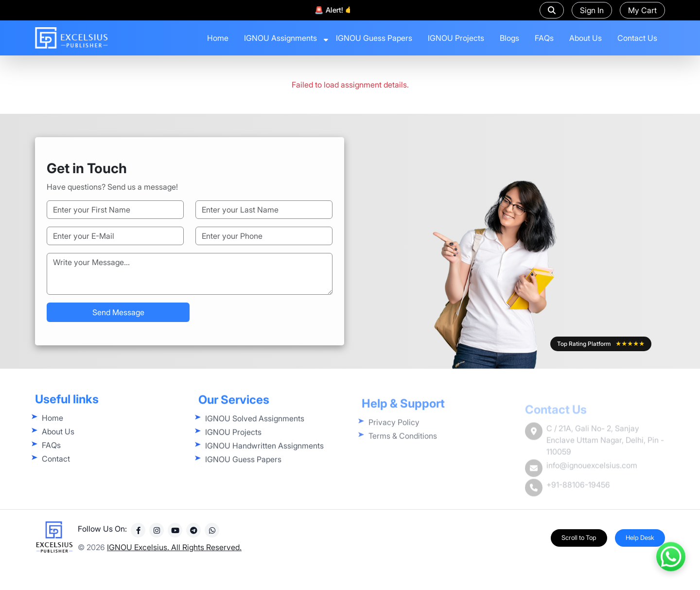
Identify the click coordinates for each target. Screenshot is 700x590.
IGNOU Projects (456, 38)
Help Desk (640, 546)
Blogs (509, 38)
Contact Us (637, 38)
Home (218, 38)
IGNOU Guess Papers (374, 38)
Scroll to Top (579, 546)
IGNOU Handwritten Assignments (264, 463)
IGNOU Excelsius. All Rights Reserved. (174, 556)
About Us (586, 38)
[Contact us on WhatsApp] (671, 556)
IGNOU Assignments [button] (280, 38)
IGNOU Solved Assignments (255, 436)
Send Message (118, 312)
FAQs (544, 38)
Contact (56, 471)
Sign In (592, 10)
